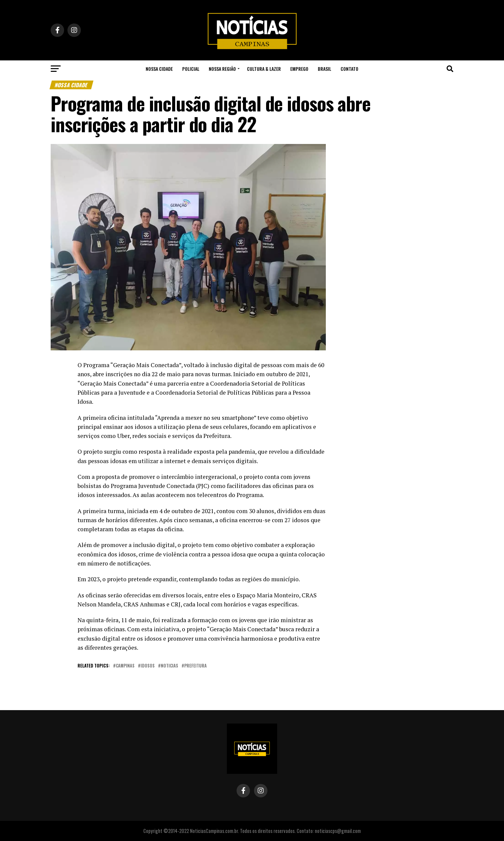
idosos (148, 666)
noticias (169, 666)
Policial (191, 69)
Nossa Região (222, 69)
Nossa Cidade (159, 69)
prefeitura (195, 666)
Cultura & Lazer (264, 69)
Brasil (324, 69)
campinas (125, 666)
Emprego (299, 69)
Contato (349, 69)
